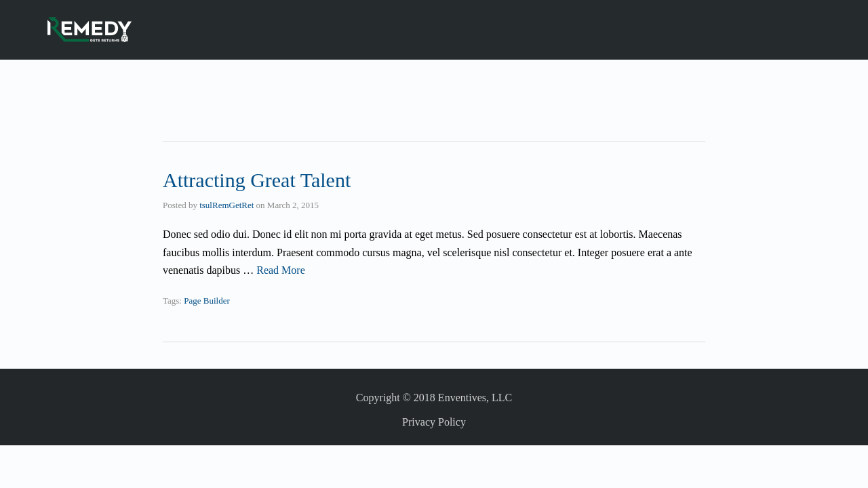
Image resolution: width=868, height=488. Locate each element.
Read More (281, 270)
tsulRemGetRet (226, 205)
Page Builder (207, 301)
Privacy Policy (434, 422)
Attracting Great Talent (257, 180)
